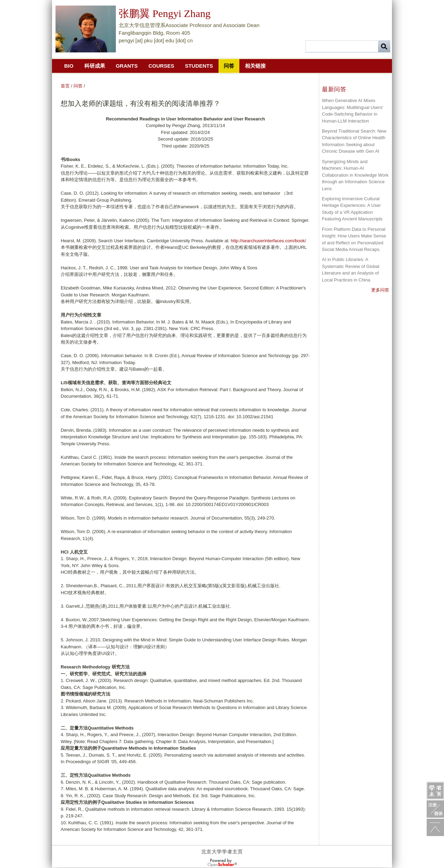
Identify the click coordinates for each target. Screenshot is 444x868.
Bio (69, 66)
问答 (229, 66)
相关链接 (255, 66)
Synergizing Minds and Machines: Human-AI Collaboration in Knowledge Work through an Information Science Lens (355, 175)
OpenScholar (222, 863)
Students (199, 66)
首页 (65, 86)
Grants (127, 66)
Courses (161, 66)
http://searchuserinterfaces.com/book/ (268, 241)
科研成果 (95, 66)
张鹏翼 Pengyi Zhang (165, 13)
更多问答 (380, 290)
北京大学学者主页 (222, 852)
